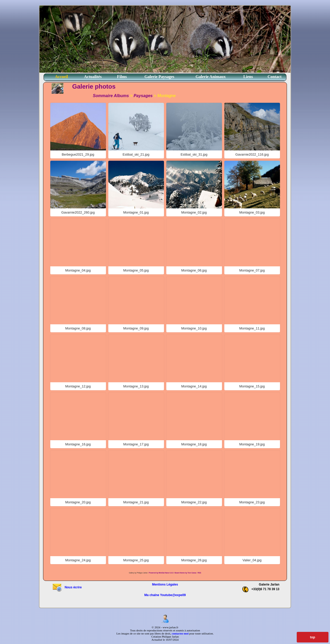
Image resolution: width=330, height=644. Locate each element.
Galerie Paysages (159, 77)
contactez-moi (180, 633)
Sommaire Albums (111, 96)
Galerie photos (94, 86)
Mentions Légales (165, 584)
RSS (199, 573)
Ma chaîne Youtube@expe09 (165, 595)
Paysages (143, 96)
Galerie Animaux (211, 77)
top (313, 637)
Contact (275, 77)
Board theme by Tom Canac (186, 573)
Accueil (61, 77)
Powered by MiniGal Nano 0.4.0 (161, 573)
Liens (248, 77)
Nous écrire (67, 587)
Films (122, 77)
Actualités (93, 77)
